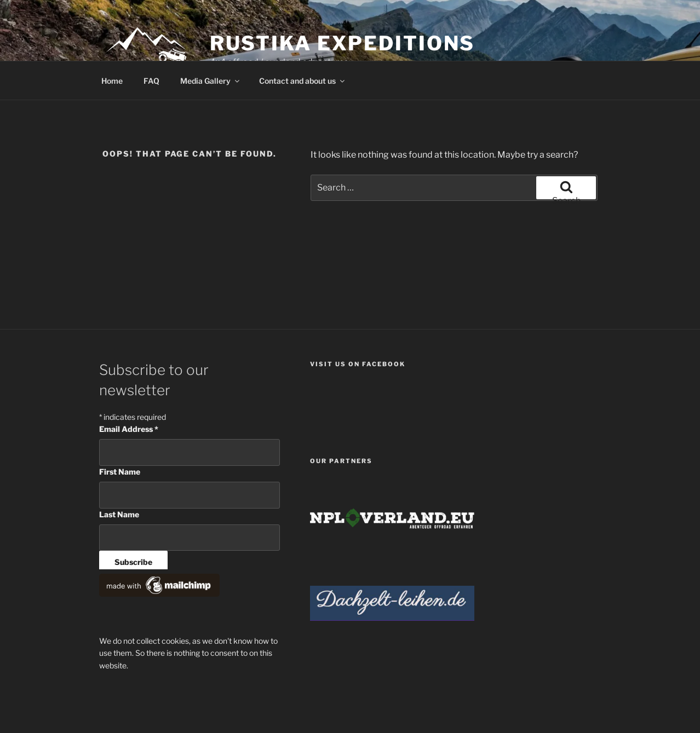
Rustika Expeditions (343, 43)
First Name (120, 472)
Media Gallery (211, 81)
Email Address (129, 429)
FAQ (151, 81)
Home (112, 81)
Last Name (119, 514)
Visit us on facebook (358, 364)
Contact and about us (303, 81)
